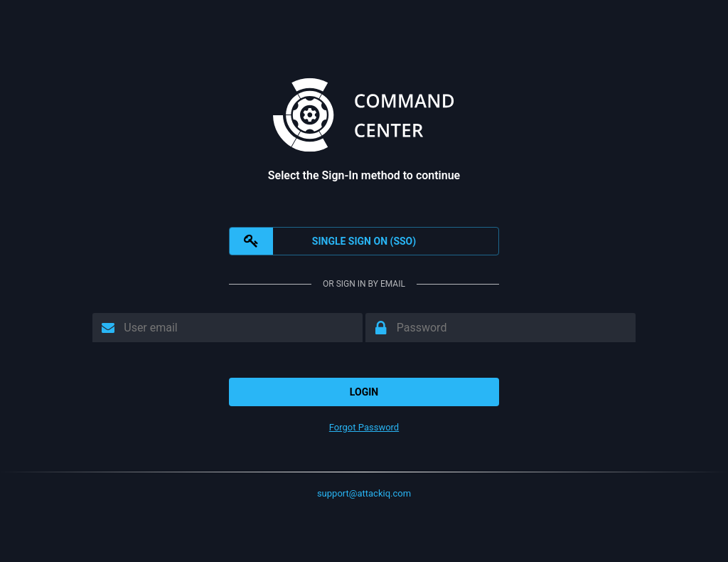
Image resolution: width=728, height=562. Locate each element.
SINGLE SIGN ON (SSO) (323, 241)
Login (364, 392)
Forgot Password (364, 427)
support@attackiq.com (364, 493)
